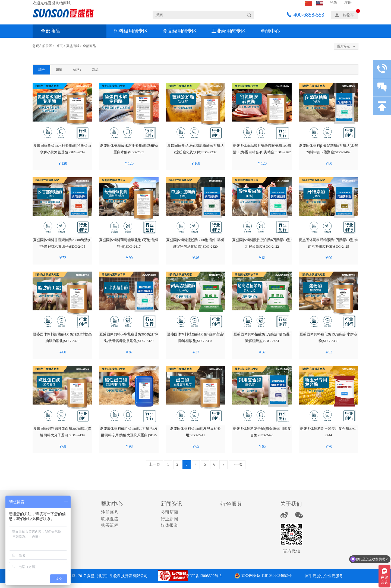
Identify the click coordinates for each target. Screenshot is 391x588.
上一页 (154, 464)
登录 (333, 3)
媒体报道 (169, 525)
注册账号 (110, 512)
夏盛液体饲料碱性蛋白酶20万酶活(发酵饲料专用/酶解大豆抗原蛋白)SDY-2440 (129, 435)
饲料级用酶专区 (131, 31)
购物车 (348, 15)
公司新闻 (169, 512)
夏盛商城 (73, 46)
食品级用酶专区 (180, 31)
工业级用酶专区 (229, 31)
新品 (95, 70)
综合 (42, 70)
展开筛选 (343, 46)
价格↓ (77, 70)
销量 (59, 70)
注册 (348, 3)
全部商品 (51, 31)
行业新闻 (169, 519)
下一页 (237, 464)
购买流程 (110, 525)
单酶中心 (270, 31)
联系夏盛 (110, 519)
